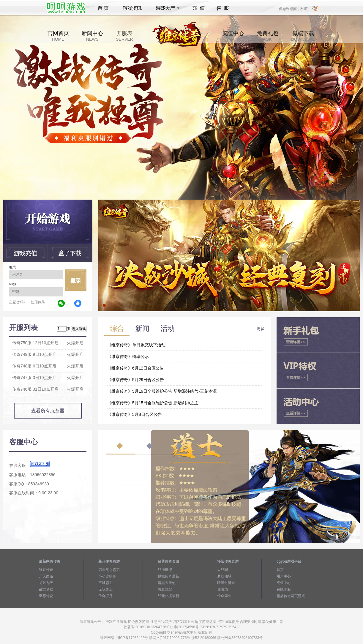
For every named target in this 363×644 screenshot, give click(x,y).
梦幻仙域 (224, 576)
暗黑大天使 (167, 583)
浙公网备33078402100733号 (240, 638)
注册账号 (38, 302)
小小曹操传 (107, 576)
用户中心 (284, 576)
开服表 (124, 36)
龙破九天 (46, 583)
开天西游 (46, 576)
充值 (198, 8)
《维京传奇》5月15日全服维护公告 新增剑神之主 (153, 403)
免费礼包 (268, 36)
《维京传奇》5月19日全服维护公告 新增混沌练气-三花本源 (162, 391)
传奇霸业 (224, 596)
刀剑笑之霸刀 (109, 570)
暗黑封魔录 (226, 583)
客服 (223, 8)
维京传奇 (46, 570)
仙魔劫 (222, 589)
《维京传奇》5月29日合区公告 (136, 380)
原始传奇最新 (168, 576)
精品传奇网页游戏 (291, 596)
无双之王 (105, 589)
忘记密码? (17, 302)
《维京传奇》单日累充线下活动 (136, 345)
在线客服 (284, 589)
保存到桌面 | (289, 9)
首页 (103, 8)
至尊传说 (46, 596)
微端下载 (303, 36)
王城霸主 (105, 583)
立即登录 (76, 280)
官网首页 (58, 36)
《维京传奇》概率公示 (128, 356)
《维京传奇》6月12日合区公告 (136, 368)
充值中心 (233, 36)
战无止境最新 (168, 596)
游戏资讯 (132, 8)
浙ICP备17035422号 (132, 638)
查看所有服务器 (48, 411)
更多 (261, 329)
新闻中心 (92, 36)
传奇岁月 (105, 596)
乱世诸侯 (46, 589)
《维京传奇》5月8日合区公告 (135, 414)
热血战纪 (165, 589)
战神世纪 (165, 570)
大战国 (222, 570)
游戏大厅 (166, 8)
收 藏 (303, 9)
